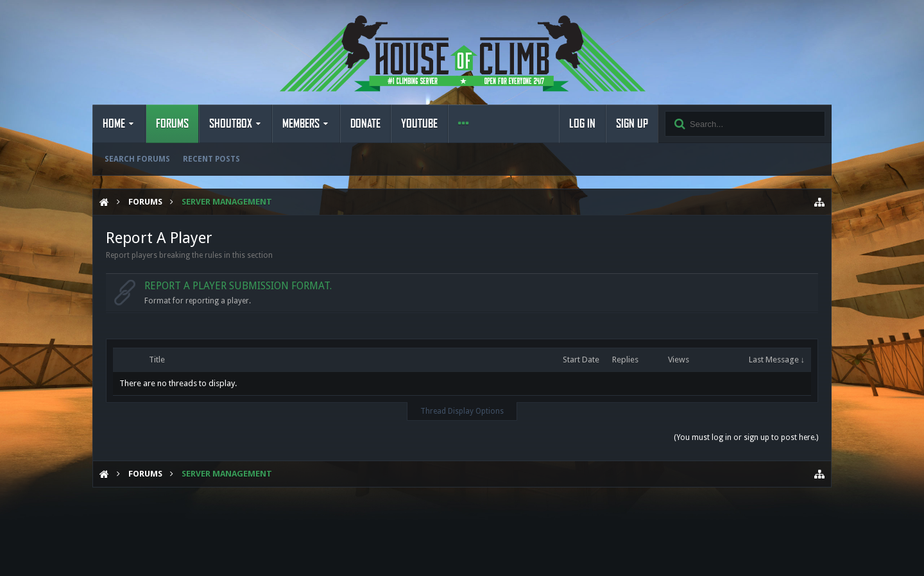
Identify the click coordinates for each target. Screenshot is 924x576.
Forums (172, 124)
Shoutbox (231, 124)
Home (114, 124)
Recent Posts (211, 159)
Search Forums (137, 159)
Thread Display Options (462, 411)
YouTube (419, 124)
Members (301, 124)
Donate (365, 124)
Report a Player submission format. (238, 286)
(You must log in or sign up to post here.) (746, 437)
